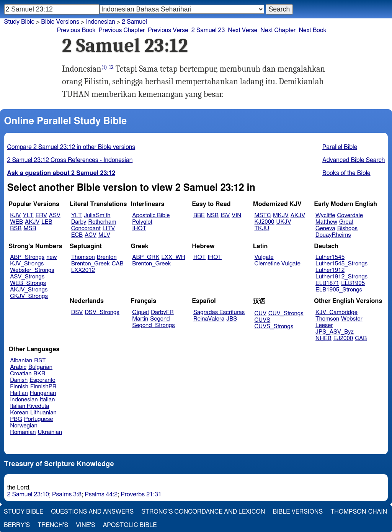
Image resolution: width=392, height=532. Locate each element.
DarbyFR (162, 312)
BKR (39, 374)
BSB (16, 228)
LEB (47, 222)
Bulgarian (40, 367)
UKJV (284, 222)
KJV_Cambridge (336, 312)
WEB (16, 222)
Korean (19, 413)
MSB (30, 228)
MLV (104, 235)
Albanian (21, 361)
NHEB (323, 338)
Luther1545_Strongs (341, 264)
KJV (15, 215)
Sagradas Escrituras (219, 312)
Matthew (326, 222)
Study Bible (19, 22)
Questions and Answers (92, 512)
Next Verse (243, 30)
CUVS (263, 320)
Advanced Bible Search (354, 160)
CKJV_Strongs (29, 296)
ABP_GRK (146, 257)
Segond (160, 319)
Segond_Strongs (153, 325)
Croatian (21, 374)
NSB (213, 215)
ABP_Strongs (27, 257)
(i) (104, 67)
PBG (16, 419)
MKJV (281, 215)
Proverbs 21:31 (141, 494)
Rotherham (102, 222)
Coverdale (350, 215)
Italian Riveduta (29, 406)
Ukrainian (50, 432)
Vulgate (264, 257)
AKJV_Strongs (29, 290)
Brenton (107, 257)
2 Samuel (134, 22)
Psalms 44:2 (101, 494)
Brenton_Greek (91, 264)
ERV (41, 215)
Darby (79, 222)
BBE (199, 215)
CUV (261, 313)
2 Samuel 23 (208, 30)
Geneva (325, 228)
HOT (199, 257)
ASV (55, 215)
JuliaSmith (97, 215)
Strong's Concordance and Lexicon (203, 512)
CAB (118, 264)
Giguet (140, 312)
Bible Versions (60, 22)
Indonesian (100, 22)
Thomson (83, 257)
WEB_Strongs (28, 283)
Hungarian (43, 393)
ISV (225, 215)
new (51, 257)
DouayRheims (333, 235)
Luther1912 (330, 270)
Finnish (19, 387)
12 (111, 67)
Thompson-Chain (359, 512)
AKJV (32, 222)
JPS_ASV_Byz (335, 332)
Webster (352, 319)
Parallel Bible (340, 147)
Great (346, 222)
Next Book (312, 30)
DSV (77, 312)
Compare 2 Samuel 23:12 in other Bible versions (71, 147)
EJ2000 (343, 338)
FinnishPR (43, 387)
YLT (28, 215)
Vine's (85, 525)
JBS (232, 319)
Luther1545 (330, 257)
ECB (77, 235)
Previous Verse (168, 30)
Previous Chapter (122, 30)
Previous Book (76, 30)
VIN (236, 215)
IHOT (139, 228)
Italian (47, 400)
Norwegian (24, 426)
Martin (140, 319)
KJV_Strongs (27, 264)
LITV (109, 228)
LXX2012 (83, 270)
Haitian (19, 393)
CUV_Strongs (286, 313)
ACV (91, 235)
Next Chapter (278, 30)
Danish (19, 380)
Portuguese (39, 419)
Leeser (324, 325)
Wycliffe (325, 215)
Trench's (53, 525)
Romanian (23, 432)
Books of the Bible (346, 173)
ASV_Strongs (27, 277)
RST (40, 361)
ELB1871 (327, 283)
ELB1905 (353, 283)
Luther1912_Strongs (341, 277)
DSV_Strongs (102, 312)
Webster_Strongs (32, 270)
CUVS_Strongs (274, 327)
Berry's (17, 525)
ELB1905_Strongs (339, 290)
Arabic (18, 367)
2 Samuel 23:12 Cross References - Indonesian (70, 160)
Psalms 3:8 (67, 494)
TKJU (262, 228)
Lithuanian (43, 413)
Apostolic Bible (130, 525)
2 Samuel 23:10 (28, 494)
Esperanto (42, 380)
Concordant (86, 228)
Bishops (347, 228)
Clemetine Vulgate (278, 264)
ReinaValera (209, 319)
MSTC (263, 215)
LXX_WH (173, 257)
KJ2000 (265, 222)
